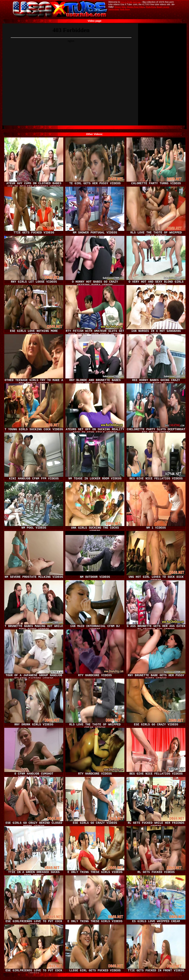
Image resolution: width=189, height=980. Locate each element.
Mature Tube (120, 7)
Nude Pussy (125, 9)
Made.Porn (151, 7)
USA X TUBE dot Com (130, 2)
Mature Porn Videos (136, 7)
